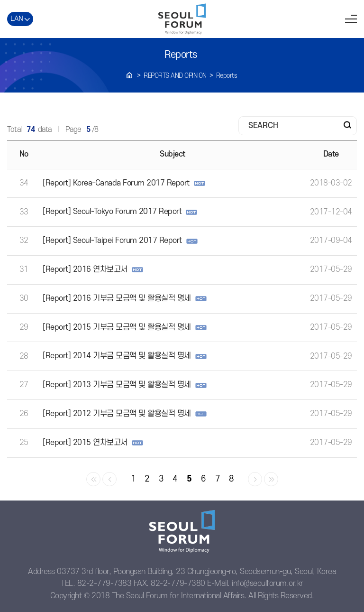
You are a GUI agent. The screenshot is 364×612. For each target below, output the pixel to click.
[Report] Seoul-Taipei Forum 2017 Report (112, 241)
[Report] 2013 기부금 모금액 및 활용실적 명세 (117, 385)
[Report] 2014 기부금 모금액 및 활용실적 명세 (117, 356)
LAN (17, 19)
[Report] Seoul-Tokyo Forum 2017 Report (112, 212)
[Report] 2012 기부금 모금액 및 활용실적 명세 (117, 414)
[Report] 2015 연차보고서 (85, 443)
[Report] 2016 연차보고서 (85, 269)
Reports (227, 76)
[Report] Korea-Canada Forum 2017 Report (116, 183)
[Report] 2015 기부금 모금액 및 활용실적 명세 (117, 327)
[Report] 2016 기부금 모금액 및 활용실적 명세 (117, 298)
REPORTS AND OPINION (175, 76)
